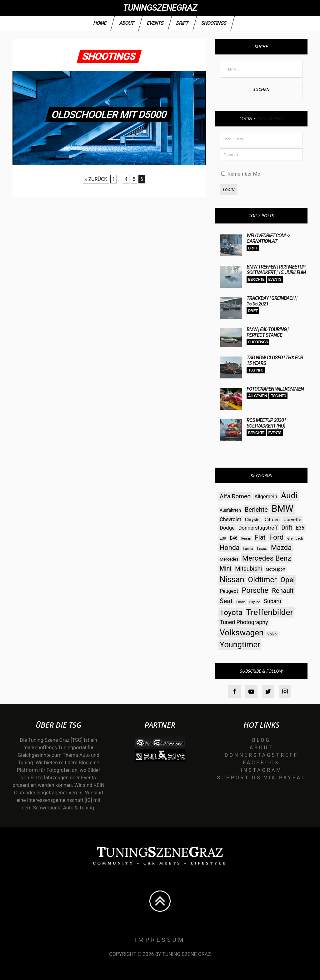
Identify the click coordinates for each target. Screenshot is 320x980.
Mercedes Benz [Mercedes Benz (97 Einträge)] (267, 558)
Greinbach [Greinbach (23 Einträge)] (295, 539)
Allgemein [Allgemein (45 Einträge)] (266, 497)
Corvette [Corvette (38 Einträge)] (292, 520)
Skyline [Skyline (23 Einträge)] (255, 602)
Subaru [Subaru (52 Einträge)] (272, 601)
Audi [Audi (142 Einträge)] (289, 495)
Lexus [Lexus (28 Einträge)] (262, 549)
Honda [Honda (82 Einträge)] (230, 548)
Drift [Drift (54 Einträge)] (287, 528)
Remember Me (241, 174)
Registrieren (270, 118)
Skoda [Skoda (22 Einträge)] (241, 602)
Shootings (214, 23)
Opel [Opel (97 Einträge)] (287, 580)
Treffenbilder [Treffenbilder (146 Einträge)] (270, 612)
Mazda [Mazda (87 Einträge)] (281, 548)
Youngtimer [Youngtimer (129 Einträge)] (240, 645)
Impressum (160, 940)
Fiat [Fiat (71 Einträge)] (260, 537)
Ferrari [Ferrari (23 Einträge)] (246, 539)
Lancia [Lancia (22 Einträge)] (248, 549)
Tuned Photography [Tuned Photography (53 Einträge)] (244, 622)
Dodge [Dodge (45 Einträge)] (227, 528)
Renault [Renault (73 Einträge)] (283, 591)
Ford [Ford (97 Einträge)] (276, 537)
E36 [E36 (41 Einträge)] (300, 528)
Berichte (256, 279)
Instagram (261, 770)
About (127, 23)
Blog (261, 740)
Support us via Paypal (262, 778)
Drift (182, 23)
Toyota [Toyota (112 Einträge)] (231, 613)
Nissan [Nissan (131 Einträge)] (232, 579)
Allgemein (257, 396)
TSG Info (256, 370)
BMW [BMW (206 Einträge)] (282, 509)
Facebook (261, 763)
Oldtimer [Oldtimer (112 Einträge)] (262, 580)
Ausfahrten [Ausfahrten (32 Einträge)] (230, 510)
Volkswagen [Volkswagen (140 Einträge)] (242, 633)
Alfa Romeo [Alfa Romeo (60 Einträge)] (235, 496)
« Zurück (96, 179)
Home (100, 23)
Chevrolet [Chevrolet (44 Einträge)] (230, 519)
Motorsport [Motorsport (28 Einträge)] (275, 569)
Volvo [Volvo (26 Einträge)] (272, 634)
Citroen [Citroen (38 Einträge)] (272, 520)
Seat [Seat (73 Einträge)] (226, 601)
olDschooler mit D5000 (109, 115)
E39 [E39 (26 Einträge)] (223, 538)
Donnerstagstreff (261, 755)
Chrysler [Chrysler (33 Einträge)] (253, 520)
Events (155, 23)
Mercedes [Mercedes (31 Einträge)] (229, 559)
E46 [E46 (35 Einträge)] (234, 538)
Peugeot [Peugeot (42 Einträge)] (229, 591)
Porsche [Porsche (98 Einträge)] (255, 590)
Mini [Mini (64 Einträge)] (225, 569)
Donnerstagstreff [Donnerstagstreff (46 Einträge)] (258, 528)
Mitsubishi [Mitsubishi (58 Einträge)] (248, 569)
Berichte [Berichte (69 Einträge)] (256, 510)
